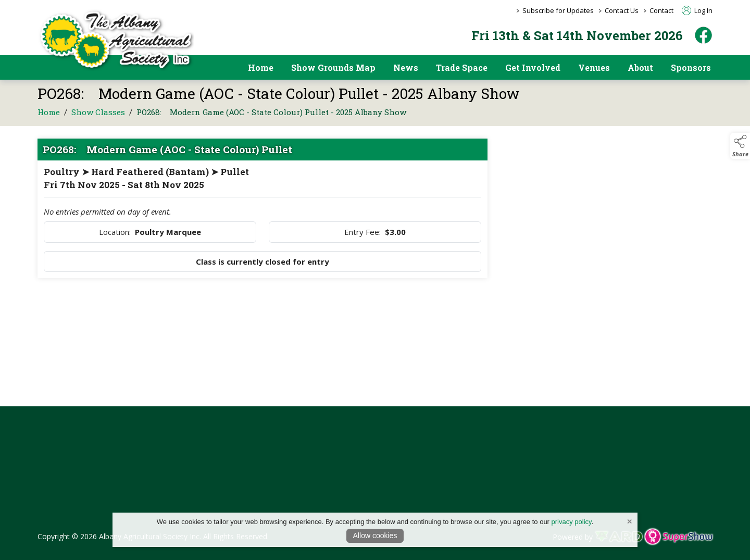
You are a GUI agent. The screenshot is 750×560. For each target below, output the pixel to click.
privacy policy (572, 522)
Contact (661, 10)
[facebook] (703, 35)
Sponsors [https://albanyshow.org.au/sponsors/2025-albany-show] (691, 67)
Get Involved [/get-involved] (533, 67)
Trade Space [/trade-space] (462, 67)
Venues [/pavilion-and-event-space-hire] (594, 67)
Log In (697, 10)
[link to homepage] (116, 40)
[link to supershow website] (678, 537)
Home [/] (261, 67)
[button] (740, 146)
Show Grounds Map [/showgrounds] (333, 67)
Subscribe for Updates (558, 10)
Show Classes (98, 120)
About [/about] (640, 67)
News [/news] (406, 67)
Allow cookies (375, 536)
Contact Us (622, 10)
